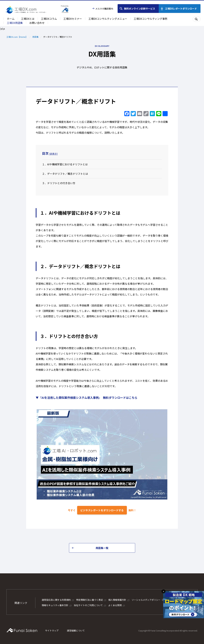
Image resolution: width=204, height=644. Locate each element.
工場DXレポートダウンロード (181, 9)
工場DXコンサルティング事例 (151, 19)
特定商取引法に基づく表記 (90, 600)
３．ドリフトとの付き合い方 (59, 183)
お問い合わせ (37, 23)
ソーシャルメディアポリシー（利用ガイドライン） (157, 600)
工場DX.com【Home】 (17, 37)
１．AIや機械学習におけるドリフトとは (65, 164)
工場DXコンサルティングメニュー (108, 19)
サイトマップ (52, 630)
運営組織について (76, 630)
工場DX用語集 (15, 23)
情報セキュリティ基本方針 (55, 605)
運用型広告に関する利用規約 (56, 600)
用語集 (35, 37)
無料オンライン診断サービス (140, 9)
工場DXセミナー (73, 19)
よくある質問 (115, 605)
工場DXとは (28, 19)
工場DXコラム (49, 19)
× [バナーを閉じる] (164, 591)
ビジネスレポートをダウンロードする (102, 510)
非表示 (53, 154)
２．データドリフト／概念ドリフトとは (65, 174)
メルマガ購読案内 (104, 9)
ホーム (11, 19)
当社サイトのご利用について (88, 605)
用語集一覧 (102, 548)
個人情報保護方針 (117, 600)
